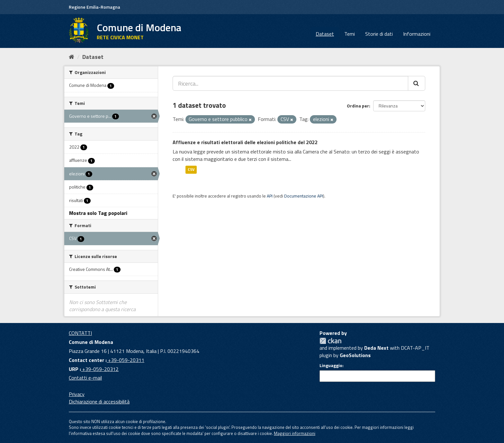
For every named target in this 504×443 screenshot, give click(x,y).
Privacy (77, 394)
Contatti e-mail (85, 378)
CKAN (330, 341)
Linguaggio (331, 365)
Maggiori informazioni (295, 433)
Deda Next (376, 348)
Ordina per (358, 106)
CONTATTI (80, 333)
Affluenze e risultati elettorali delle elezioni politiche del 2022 (245, 142)
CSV (191, 169)
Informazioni (417, 34)
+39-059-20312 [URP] (100, 369)
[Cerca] (417, 83)
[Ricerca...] (290, 83)
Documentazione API (304, 196)
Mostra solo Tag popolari (98, 213)
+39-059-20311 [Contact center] (126, 360)
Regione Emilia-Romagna (94, 7)
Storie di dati (379, 34)
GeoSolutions (355, 355)
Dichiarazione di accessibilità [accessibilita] (99, 401)
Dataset (325, 34)
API (270, 196)
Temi (350, 34)
